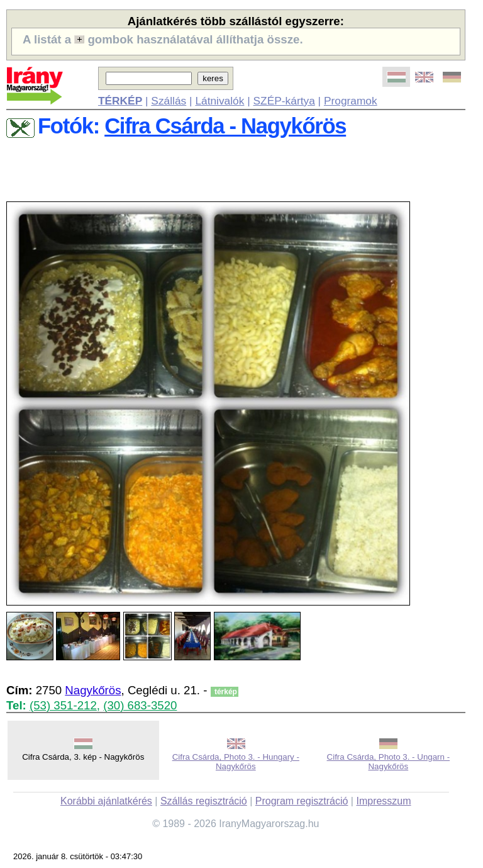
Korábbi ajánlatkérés (106, 801)
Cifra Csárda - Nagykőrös (225, 126)
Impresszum (383, 801)
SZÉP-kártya (284, 101)
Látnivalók (219, 101)
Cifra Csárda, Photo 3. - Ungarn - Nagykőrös (389, 762)
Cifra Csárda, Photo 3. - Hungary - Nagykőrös (236, 762)
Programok (351, 101)
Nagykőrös (93, 690)
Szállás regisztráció (204, 801)
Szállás (169, 101)
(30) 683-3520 (140, 705)
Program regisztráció (302, 801)
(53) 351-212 (63, 705)
